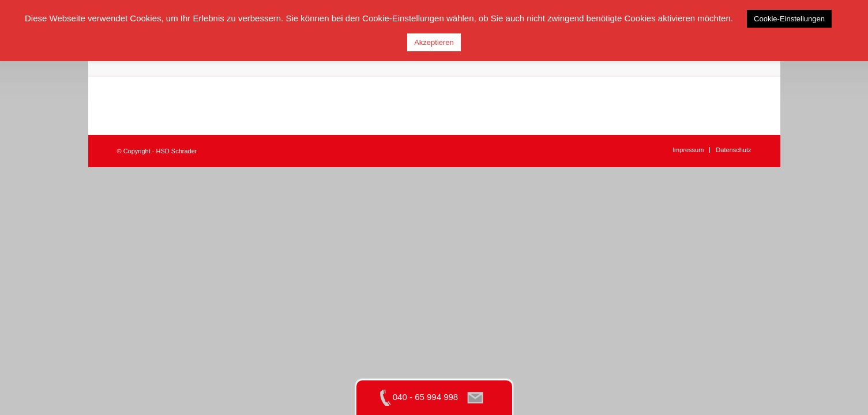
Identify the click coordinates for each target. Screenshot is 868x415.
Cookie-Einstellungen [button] (789, 19)
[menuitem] (688, 150)
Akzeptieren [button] (434, 42)
